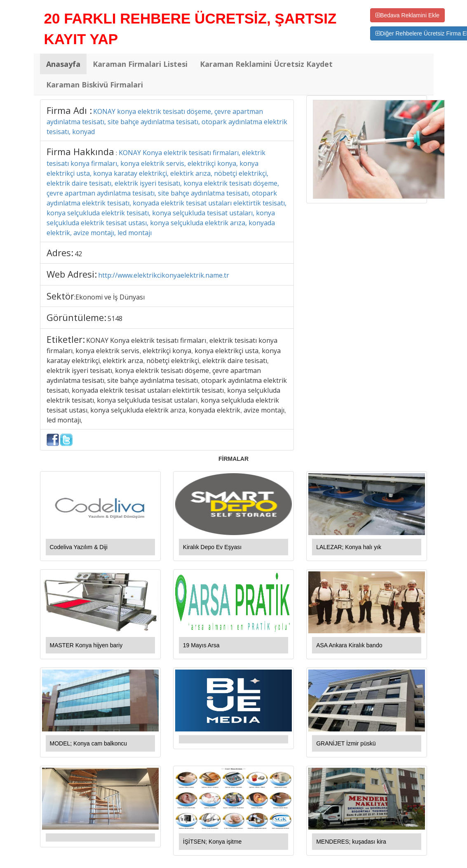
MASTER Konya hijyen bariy (86, 645)
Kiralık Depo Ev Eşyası (212, 547)
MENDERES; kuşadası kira (351, 842)
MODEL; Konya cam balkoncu (89, 743)
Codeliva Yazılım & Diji (79, 547)
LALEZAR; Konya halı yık (349, 547)
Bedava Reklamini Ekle (407, 15)
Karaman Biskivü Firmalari (95, 85)
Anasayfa (63, 64)
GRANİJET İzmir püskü (346, 743)
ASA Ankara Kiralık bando (349, 645)
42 (78, 254)
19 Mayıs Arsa (201, 645)
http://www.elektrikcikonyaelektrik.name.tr (164, 275)
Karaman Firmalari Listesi (140, 64)
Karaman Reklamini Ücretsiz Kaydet (266, 64)
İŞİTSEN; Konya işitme (212, 842)
